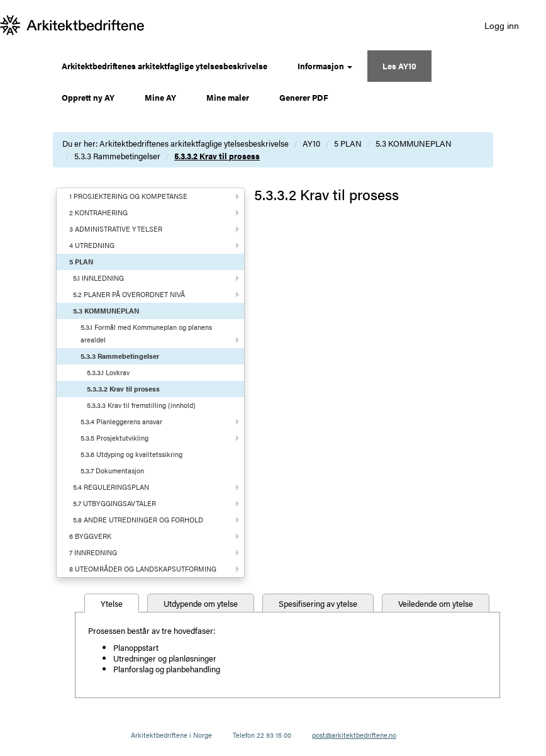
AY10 (311, 143)
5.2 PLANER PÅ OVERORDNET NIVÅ (129, 294)
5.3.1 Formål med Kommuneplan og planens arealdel (146, 333)
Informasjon (325, 66)
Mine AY (160, 97)
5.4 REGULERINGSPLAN (111, 487)
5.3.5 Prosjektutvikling (114, 438)
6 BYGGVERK (90, 536)
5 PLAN (348, 143)
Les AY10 (399, 66)
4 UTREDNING (92, 245)
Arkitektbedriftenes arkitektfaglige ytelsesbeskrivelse (164, 66)
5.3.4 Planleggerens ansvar (121, 421)
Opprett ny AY (88, 97)
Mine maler (228, 97)
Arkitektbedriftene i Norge (171, 735)
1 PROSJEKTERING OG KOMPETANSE (128, 196)
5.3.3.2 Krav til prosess (217, 156)
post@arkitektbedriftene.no (354, 735)
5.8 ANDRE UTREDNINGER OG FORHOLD (138, 520)
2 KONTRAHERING (98, 212)
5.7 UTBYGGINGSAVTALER (114, 503)
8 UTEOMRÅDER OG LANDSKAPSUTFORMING (143, 569)
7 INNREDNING (93, 552)
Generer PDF (304, 97)
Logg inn (502, 25)
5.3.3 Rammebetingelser (117, 156)
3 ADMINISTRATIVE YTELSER (116, 229)
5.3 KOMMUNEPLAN (414, 143)
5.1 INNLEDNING (98, 278)
